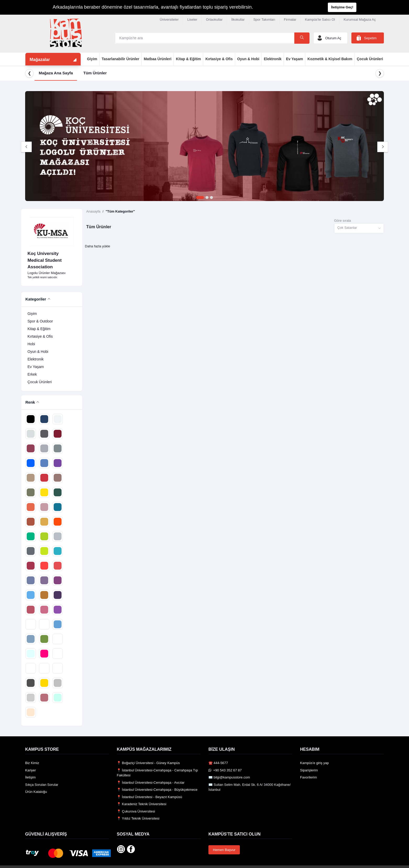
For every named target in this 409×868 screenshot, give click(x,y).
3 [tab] (211, 198)
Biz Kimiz (32, 763)
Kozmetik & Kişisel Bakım (330, 59)
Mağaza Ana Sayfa (56, 73)
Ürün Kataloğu (36, 792)
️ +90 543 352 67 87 (225, 770)
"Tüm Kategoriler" (120, 211)
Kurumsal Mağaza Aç (360, 20)
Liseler (192, 20)
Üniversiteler (169, 20)
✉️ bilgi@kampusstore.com (229, 777)
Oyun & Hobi (248, 59)
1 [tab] (200, 198)
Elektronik (273, 59)
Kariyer (31, 770)
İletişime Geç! (342, 7)
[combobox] (359, 228)
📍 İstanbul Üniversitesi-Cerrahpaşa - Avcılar (151, 783)
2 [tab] (207, 198)
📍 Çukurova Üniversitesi (136, 811)
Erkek (32, 374)
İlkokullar (238, 20)
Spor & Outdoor (40, 321)
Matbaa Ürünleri (158, 59)
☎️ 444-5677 (218, 763)
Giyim (92, 59)
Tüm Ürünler (95, 73)
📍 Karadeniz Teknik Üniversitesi (142, 804)
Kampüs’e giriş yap (314, 763)
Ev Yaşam (294, 59)
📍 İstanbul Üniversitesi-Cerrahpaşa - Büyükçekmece (157, 790)
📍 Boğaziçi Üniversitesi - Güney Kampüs (148, 763)
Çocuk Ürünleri (370, 59)
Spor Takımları (264, 20)
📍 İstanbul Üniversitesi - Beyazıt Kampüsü (149, 797)
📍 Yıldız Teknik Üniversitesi (138, 818)
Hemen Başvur (224, 850)
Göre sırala (342, 221)
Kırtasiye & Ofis (219, 59)
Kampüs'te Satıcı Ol (320, 20)
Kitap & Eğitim (189, 59)
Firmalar (290, 20)
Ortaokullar (214, 20)
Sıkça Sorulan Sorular (42, 785)
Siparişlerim (309, 770)
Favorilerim (308, 777)
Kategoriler (36, 299)
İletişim (30, 777)
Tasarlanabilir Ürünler (120, 59)
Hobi (31, 344)
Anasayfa (93, 211)
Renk (30, 402)
